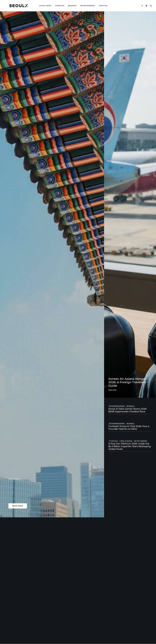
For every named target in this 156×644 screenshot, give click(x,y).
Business (65, 6)
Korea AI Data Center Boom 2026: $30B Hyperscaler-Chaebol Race (128, 410)
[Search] (150, 6)
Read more (18, 506)
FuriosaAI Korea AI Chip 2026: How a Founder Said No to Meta (129, 428)
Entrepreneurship (117, 406)
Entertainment (80, 6)
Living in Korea (126, 441)
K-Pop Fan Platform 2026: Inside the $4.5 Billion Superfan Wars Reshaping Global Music (130, 446)
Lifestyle (96, 6)
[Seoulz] (15, 6)
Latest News (37, 6)
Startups (52, 6)
